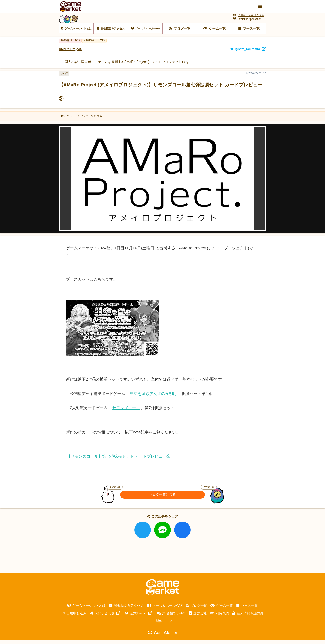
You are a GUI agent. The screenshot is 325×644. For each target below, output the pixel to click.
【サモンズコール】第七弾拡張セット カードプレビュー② (118, 460)
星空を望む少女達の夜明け (153, 397)
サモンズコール (126, 412)
